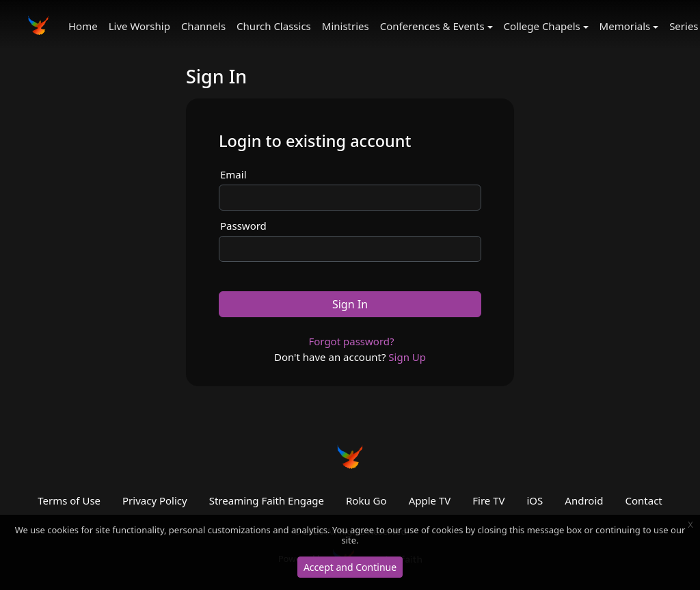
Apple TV (430, 500)
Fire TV (488, 500)
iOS (535, 500)
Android (584, 500)
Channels (203, 26)
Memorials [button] (625, 26)
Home (83, 26)
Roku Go (366, 500)
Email (233, 174)
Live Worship (139, 26)
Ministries (346, 26)
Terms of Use (69, 500)
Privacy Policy (155, 500)
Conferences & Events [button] (432, 26)
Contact (643, 500)
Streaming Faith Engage (267, 500)
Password (243, 226)
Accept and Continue (350, 567)
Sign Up (407, 357)
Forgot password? (351, 341)
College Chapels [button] (542, 26)
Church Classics (274, 26)
